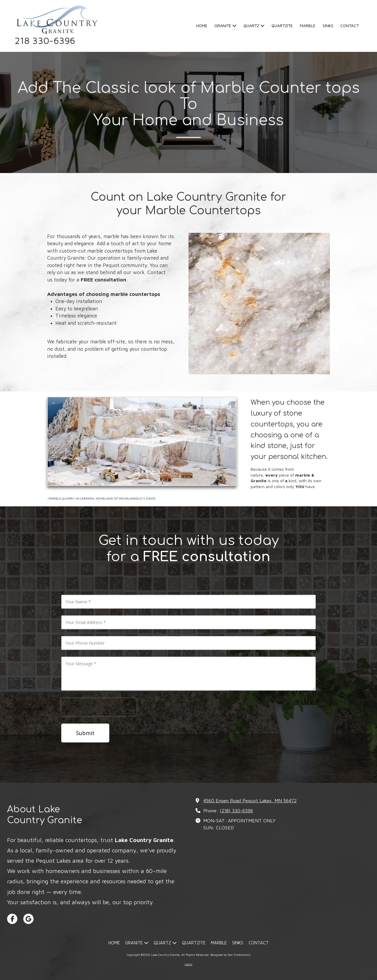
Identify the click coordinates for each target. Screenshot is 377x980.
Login (188, 964)
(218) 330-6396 (236, 810)
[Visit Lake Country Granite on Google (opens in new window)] (28, 919)
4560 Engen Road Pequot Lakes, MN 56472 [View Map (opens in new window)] (250, 800)
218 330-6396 (45, 41)
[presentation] (99, 707)
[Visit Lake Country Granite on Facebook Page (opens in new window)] (12, 919)
